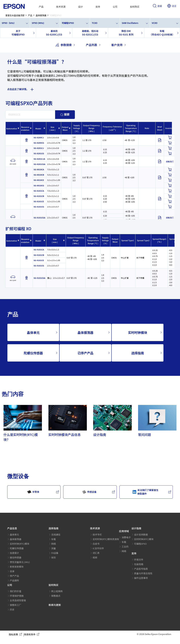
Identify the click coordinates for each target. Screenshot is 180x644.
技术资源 (61, 7)
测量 (54, 548)
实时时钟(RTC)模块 (20, 544)
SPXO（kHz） (9, 23)
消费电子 (126, 537)
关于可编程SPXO (18, 33)
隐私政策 (16, 634)
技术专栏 (97, 535)
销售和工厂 (16, 605)
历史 (12, 610)
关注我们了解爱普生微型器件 (145, 492)
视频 (95, 557)
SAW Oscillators (130, 23)
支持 (98, 7)
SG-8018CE (39, 180)
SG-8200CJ (39, 137)
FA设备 (55, 553)
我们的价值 (16, 591)
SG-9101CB (39, 255)
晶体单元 (33, 332)
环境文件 (139, 560)
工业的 (125, 547)
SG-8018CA (39, 169)
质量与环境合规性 (143, 573)
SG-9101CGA (39, 278)
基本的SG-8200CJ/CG (54, 33)
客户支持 (117, 45)
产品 (41, 7)
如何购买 (135, 7)
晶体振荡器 (85, 332)
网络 (54, 544)
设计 (80, 7)
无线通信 (56, 535)
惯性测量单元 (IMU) (20, 562)
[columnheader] (13, 128)
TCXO (95, 23)
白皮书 (96, 544)
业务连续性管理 (18, 600)
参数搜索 (64, 45)
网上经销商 (57, 591)
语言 (172, 6)
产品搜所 (14, 580)
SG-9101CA (39, 249)
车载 (54, 539)
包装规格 (139, 564)
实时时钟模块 (138, 332)
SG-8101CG (39, 207)
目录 (12, 571)
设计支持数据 (141, 535)
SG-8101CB (39, 196)
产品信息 (12, 528)
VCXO (155, 23)
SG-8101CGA (39, 218)
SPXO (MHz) (38, 23)
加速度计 (14, 553)
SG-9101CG (39, 266)
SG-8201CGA (39, 164)
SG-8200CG (39, 143)
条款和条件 (32, 634)
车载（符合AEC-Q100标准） (162, 33)
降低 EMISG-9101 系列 (126, 33)
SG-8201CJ (39, 148)
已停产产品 (85, 353)
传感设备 (89, 492)
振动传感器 (16, 557)
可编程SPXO (68, 23)
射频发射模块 (17, 567)
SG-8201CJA (39, 159)
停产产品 (14, 576)
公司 (115, 7)
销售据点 (56, 596)
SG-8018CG (39, 185)
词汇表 (96, 553)
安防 (54, 557)
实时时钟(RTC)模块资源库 (106, 539)
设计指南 (136, 528)
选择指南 (138, 353)
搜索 (157, 6)
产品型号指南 (141, 569)
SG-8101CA (39, 191)
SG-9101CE (39, 260)
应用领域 (124, 531)
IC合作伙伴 (98, 548)
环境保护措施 (17, 596)
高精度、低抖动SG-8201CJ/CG (90, 33)
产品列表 (91, 45)
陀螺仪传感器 (33, 353)
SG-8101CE (39, 201)
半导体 (33, 492)
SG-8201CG (39, 153)
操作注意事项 (141, 578)
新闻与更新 (55, 605)
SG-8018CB (39, 175)
